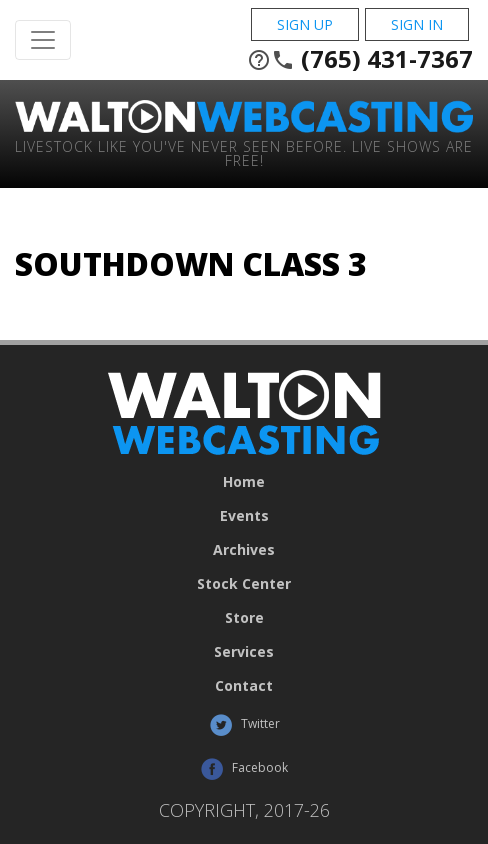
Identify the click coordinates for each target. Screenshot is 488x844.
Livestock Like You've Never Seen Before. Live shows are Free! (244, 152)
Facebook (244, 769)
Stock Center (244, 584)
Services (244, 652)
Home (244, 482)
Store (244, 618)
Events (244, 516)
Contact (244, 686)
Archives (244, 550)
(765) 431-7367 (360, 59)
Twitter (244, 725)
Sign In (417, 24)
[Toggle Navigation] (43, 40)
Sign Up (305, 24)
